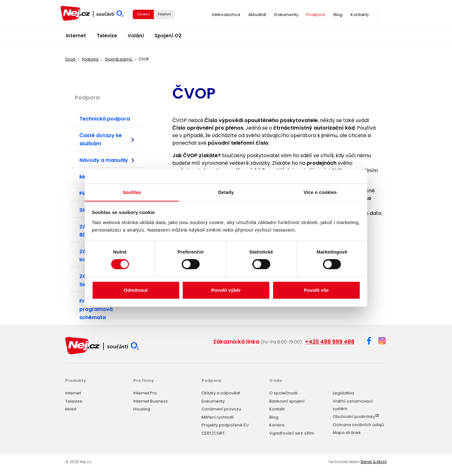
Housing (142, 408)
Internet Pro (145, 392)
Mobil (71, 408)
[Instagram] (382, 341)
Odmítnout (136, 290)
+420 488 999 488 (330, 342)
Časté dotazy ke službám (107, 140)
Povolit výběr (226, 290)
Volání (136, 37)
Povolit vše (316, 290)
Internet (76, 37)
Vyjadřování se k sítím (292, 432)
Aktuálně (257, 16)
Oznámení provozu (221, 408)
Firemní (164, 15)
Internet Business (151, 400)
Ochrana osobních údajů (358, 424)
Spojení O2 (168, 37)
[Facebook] (369, 342)
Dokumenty (286, 16)
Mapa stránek (347, 432)
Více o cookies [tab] (320, 192)
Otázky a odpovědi (221, 392)
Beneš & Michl (374, 461)
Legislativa (343, 392)
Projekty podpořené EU (225, 424)
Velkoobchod (226, 16)
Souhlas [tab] (132, 192)
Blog (338, 16)
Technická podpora (105, 119)
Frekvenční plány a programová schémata (104, 309)
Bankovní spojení (287, 400)
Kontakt (277, 408)
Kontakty (360, 16)
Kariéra (277, 424)
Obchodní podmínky (354, 416)
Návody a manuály (107, 160)
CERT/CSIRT (213, 432)
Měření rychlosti (218, 416)
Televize (107, 37)
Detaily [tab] (226, 192)
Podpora (316, 16)
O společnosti (283, 392)
